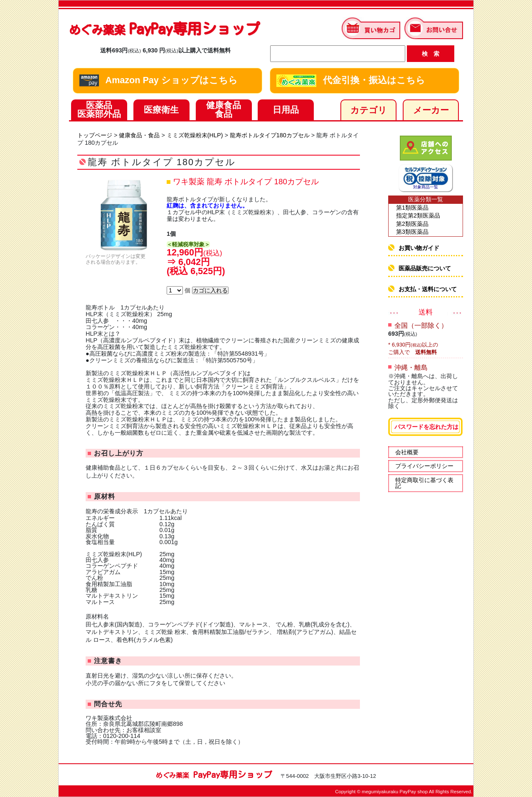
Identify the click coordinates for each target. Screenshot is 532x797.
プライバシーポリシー (424, 466)
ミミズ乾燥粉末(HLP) (195, 135)
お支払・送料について (428, 289)
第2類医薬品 (412, 224)
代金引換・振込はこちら (351, 81)
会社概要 (407, 452)
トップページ (95, 135)
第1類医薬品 (412, 208)
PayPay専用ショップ (164, 28)
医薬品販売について (425, 268)
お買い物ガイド (419, 248)
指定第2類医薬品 (418, 215)
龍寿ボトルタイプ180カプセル (270, 135)
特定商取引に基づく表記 (424, 483)
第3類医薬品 (412, 232)
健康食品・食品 (139, 135)
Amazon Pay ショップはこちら (159, 81)
